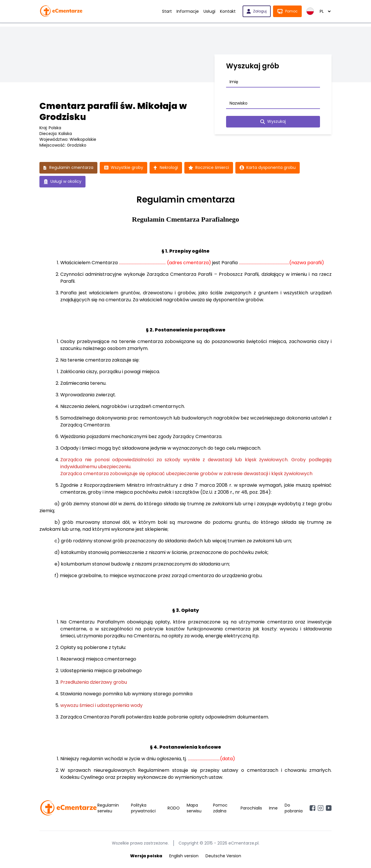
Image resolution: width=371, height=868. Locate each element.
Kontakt (228, 11)
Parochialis (251, 808)
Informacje (188, 11)
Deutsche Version (223, 856)
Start (167, 11)
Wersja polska (146, 856)
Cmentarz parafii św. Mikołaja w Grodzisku (113, 112)
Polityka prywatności (143, 808)
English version (184, 856)
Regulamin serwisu (108, 808)
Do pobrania (294, 808)
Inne (273, 808)
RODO (174, 808)
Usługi (209, 11)
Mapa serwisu (194, 808)
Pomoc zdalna (220, 808)
